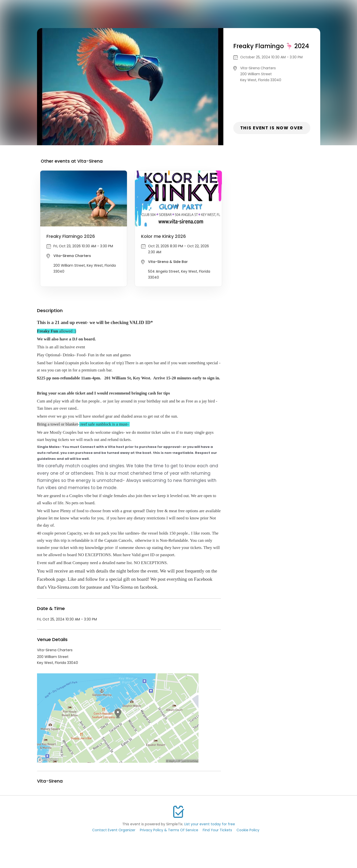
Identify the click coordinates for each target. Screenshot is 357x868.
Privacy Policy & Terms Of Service (169, 830)
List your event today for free (210, 824)
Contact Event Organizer (114, 830)
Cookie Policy (248, 830)
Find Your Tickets (217, 830)
